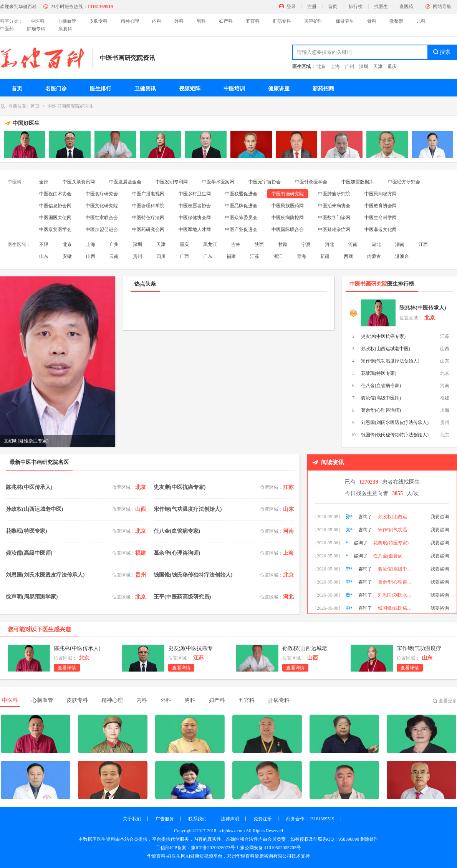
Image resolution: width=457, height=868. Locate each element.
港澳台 (402, 256)
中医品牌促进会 (241, 206)
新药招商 (323, 89)
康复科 (65, 29)
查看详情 (67, 668)
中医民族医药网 (288, 206)
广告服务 (165, 819)
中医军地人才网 (195, 229)
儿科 (421, 21)
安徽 (67, 256)
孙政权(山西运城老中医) (386, 349)
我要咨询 (440, 513)
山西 (91, 256)
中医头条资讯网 (79, 182)
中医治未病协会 (334, 206)
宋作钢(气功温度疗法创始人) (390, 361)
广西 (184, 256)
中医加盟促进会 (102, 229)
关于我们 (132, 819)
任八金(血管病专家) (381, 386)
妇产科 (226, 21)
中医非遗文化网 (381, 229)
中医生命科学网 (381, 218)
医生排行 (101, 89)
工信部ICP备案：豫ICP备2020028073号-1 (197, 848)
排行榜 (356, 7)
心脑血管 (67, 21)
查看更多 (448, 701)
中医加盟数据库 (358, 182)
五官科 (253, 21)
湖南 (400, 244)
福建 (231, 256)
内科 (157, 21)
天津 (378, 67)
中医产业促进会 (241, 229)
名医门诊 (56, 89)
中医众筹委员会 (241, 218)
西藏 (348, 256)
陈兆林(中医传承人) (423, 308)
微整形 (396, 21)
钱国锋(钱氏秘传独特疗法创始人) (395, 435)
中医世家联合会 (102, 218)
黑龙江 (210, 244)
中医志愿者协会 (195, 206)
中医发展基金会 (125, 182)
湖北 (376, 244)
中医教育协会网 (381, 206)
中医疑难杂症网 (334, 229)
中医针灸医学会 (311, 182)
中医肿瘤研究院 (334, 194)
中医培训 (234, 89)
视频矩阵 (190, 89)
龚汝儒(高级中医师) (381, 398)
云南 (114, 256)
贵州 (137, 256)
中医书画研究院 (288, 194)
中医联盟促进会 (241, 194)
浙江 (278, 256)
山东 (44, 256)
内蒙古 (374, 256)
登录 (291, 7)
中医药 (7, 29)
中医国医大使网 (55, 218)
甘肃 (283, 244)
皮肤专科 (98, 21)
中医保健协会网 (195, 218)
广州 (349, 67)
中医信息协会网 (55, 206)
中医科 (38, 21)
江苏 (255, 256)
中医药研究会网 (148, 229)
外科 (179, 21)
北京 (321, 67)
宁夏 (306, 244)
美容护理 (313, 21)
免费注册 (263, 819)
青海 (301, 256)
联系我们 (197, 819)
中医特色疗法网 (148, 218)
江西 (423, 244)
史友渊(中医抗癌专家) (383, 336)
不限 (44, 244)
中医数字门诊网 (334, 218)
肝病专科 (282, 21)
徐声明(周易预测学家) (32, 597)
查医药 (406, 7)
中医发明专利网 (172, 182)
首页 (333, 7)
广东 (208, 256)
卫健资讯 (145, 89)
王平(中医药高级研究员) (182, 597)
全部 (44, 182)
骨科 (372, 21)
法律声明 (230, 819)
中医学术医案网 (218, 182)
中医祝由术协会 (55, 194)
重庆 (392, 67)
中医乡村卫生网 (195, 194)
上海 (335, 67)
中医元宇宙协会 (265, 182)
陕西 (259, 244)
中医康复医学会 (55, 229)
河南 (353, 244)
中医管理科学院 (148, 206)
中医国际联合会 (288, 229)
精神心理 (130, 21)
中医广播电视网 (148, 194)
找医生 (381, 7)
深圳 (364, 67)
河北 (330, 244)
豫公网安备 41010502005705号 (271, 848)
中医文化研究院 (102, 206)
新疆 (325, 256)
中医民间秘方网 (381, 194)
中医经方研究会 (404, 182)
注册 (312, 7)
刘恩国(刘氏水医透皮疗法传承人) (395, 422)
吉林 (236, 244)
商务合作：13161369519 (310, 819)
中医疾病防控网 (288, 218)
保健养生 (345, 21)
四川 (161, 256)
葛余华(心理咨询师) (381, 410)
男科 (201, 21)
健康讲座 (279, 89)
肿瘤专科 (36, 29)
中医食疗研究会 (102, 194)
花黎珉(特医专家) (379, 373)
